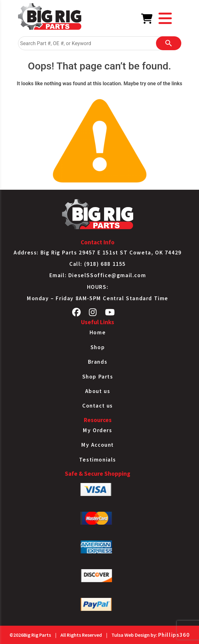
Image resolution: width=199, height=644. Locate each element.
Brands (98, 362)
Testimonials (98, 460)
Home (98, 332)
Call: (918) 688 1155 (98, 264)
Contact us (98, 406)
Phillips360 (174, 635)
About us (98, 391)
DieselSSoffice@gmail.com (107, 275)
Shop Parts (98, 377)
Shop (98, 347)
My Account (98, 445)
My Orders (97, 430)
